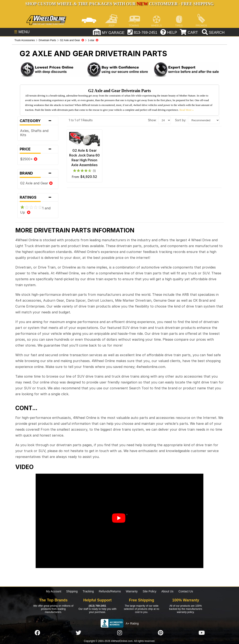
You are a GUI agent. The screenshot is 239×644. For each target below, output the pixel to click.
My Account (54, 591)
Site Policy (149, 591)
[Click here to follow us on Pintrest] (161, 633)
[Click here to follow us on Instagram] (120, 633)
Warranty (132, 591)
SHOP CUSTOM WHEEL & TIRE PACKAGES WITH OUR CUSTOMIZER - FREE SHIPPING (120, 4)
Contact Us (186, 591)
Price (38, 149)
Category (38, 121)
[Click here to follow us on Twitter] (78, 633)
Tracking (88, 591)
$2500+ (29, 159)
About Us (168, 591)
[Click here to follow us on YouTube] (202, 633)
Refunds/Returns (110, 591)
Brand (38, 173)
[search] (213, 33)
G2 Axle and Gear (36, 183)
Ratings (38, 197)
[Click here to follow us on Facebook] (37, 633)
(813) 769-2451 (97, 606)
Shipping (72, 591)
